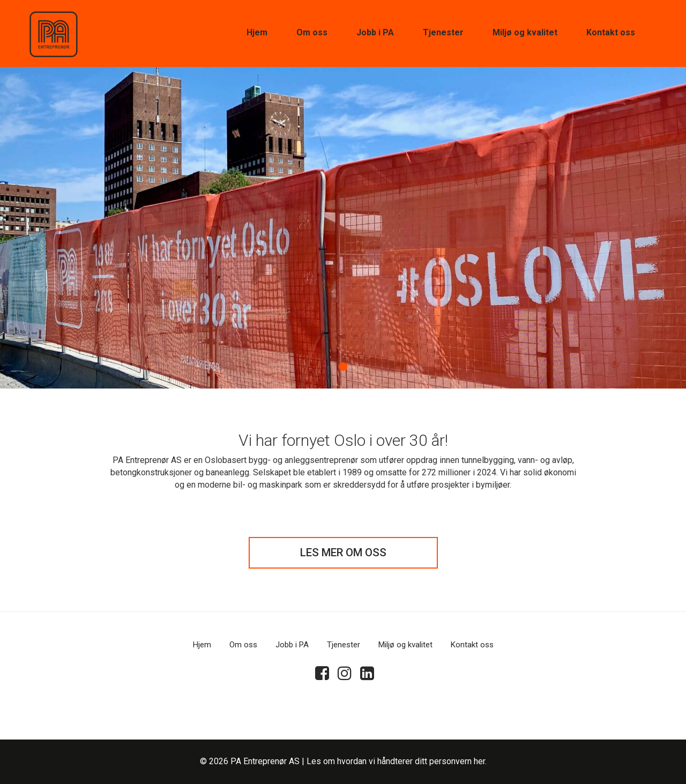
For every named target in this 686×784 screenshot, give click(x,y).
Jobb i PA (375, 32)
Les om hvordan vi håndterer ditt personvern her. (397, 761)
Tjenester (443, 32)
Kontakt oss (611, 32)
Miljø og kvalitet (525, 32)
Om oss (312, 32)
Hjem (257, 32)
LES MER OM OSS (343, 552)
